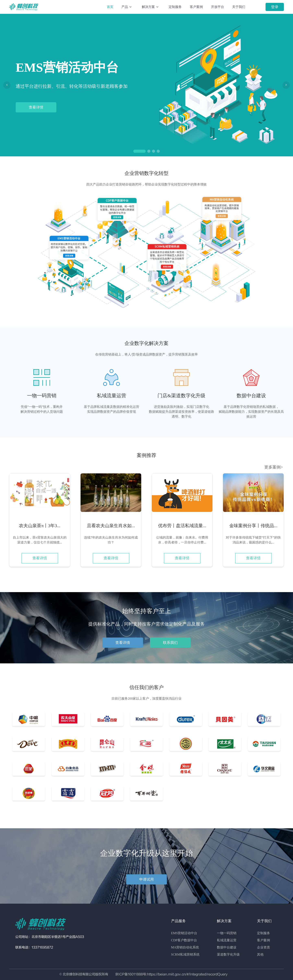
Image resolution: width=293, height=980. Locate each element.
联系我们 (170, 643)
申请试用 (146, 879)
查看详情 (36, 107)
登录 (275, 7)
